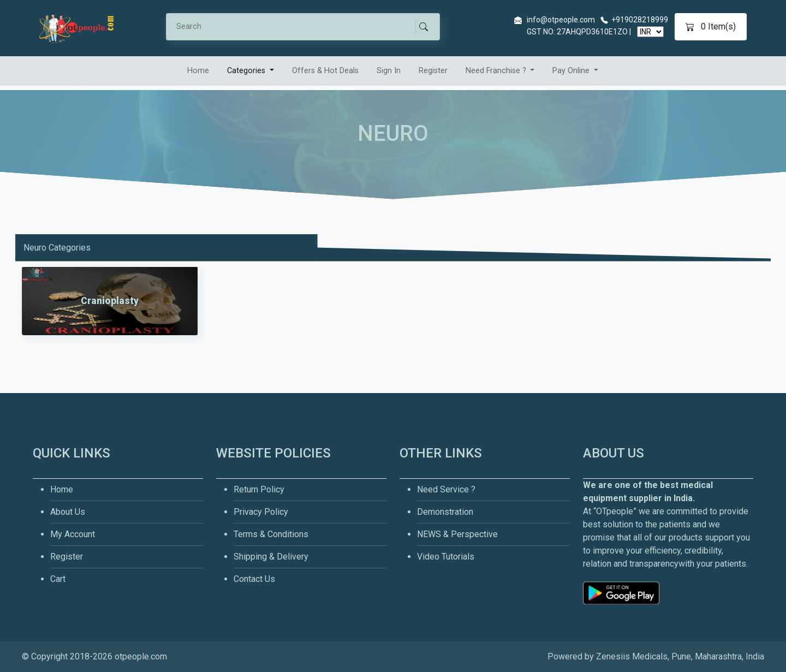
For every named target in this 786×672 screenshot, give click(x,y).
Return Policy (259, 489)
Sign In (389, 71)
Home (198, 71)
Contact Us (254, 579)
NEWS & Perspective (457, 534)
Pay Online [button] (572, 71)
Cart (58, 579)
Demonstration (445, 512)
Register (433, 71)
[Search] (296, 27)
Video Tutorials (446, 557)
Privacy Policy (261, 512)
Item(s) (711, 27)
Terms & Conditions (271, 534)
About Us (68, 512)
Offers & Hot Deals (325, 71)
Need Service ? (446, 489)
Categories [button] (247, 71)
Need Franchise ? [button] (497, 71)
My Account (73, 534)
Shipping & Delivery (271, 557)
